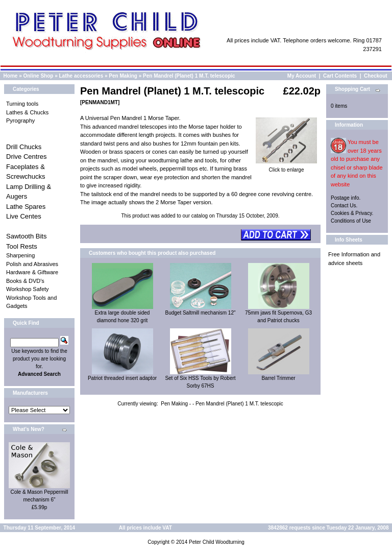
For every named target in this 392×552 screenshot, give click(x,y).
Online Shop (38, 76)
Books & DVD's (25, 281)
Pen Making (123, 76)
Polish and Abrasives (32, 264)
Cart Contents (340, 76)
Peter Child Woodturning (217, 542)
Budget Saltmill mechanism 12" (200, 313)
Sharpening (20, 255)
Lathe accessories (81, 76)
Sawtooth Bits (27, 236)
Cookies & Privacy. (352, 213)
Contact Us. (344, 206)
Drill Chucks (24, 147)
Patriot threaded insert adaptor (122, 378)
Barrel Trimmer (278, 378)
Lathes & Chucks (27, 112)
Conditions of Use (351, 221)
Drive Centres (26, 157)
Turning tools (22, 104)
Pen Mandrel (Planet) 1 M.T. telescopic (189, 76)
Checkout (376, 76)
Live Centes (24, 216)
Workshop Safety (28, 289)
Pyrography (20, 121)
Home (11, 76)
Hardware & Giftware (32, 272)
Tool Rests (22, 246)
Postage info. (346, 198)
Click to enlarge (286, 167)
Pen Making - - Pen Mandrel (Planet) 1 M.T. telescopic (222, 404)
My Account (302, 76)
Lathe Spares (26, 207)
